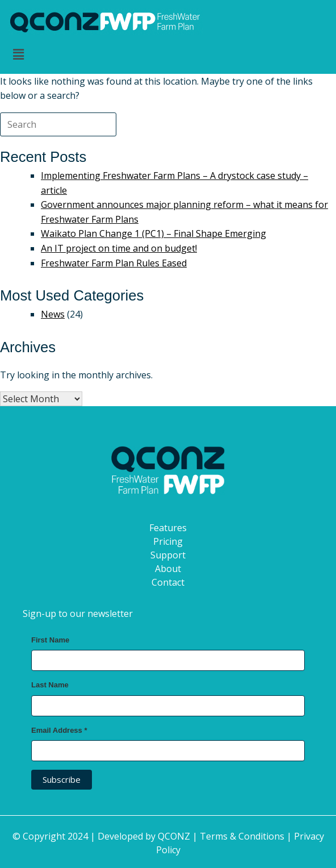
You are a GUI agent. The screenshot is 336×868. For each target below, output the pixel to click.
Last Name (50, 685)
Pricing (168, 541)
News (53, 314)
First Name (50, 640)
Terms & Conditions (242, 836)
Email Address (59, 730)
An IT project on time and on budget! (119, 248)
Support (168, 555)
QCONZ (174, 836)
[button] (168, 55)
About (168, 569)
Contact (168, 582)
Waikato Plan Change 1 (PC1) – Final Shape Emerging (154, 233)
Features (168, 528)
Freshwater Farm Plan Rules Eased (114, 263)
